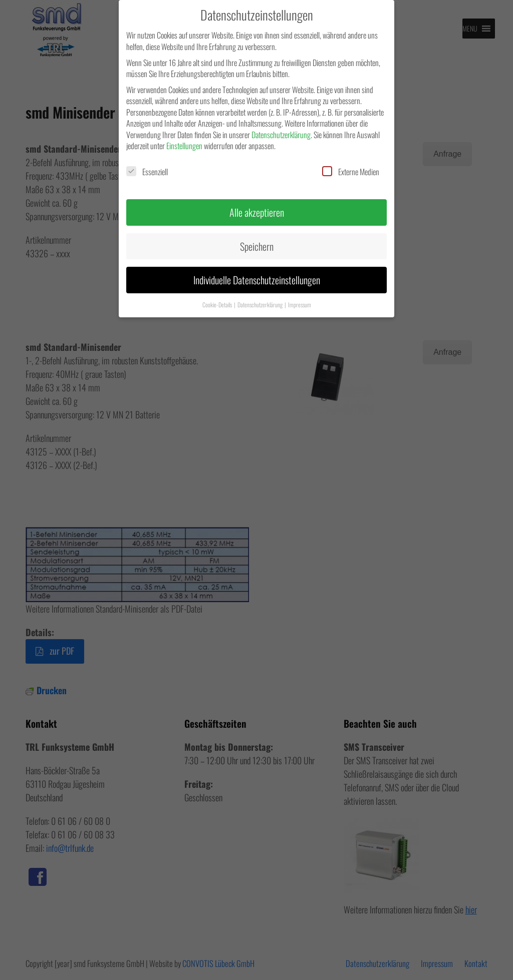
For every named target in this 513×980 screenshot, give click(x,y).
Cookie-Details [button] (218, 305)
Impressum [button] (300, 305)
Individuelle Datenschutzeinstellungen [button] (257, 280)
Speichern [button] (257, 246)
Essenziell (147, 172)
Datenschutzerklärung (281, 135)
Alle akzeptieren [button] (257, 212)
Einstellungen (184, 146)
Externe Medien (351, 172)
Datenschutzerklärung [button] (261, 305)
